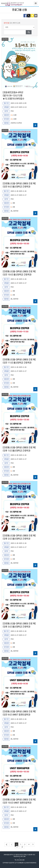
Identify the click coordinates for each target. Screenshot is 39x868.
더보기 (35, 125)
